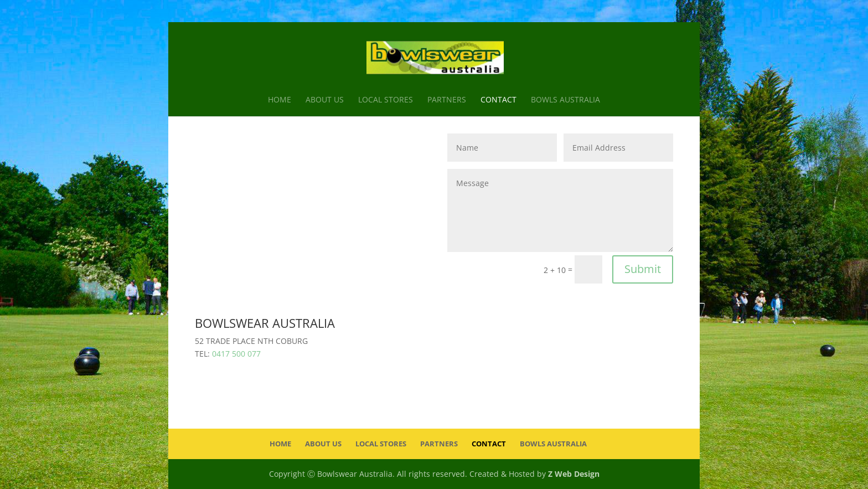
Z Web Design (574, 474)
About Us (325, 100)
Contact (498, 100)
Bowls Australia (565, 100)
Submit (643, 269)
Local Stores (386, 100)
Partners (447, 100)
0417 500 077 (236, 354)
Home (280, 100)
